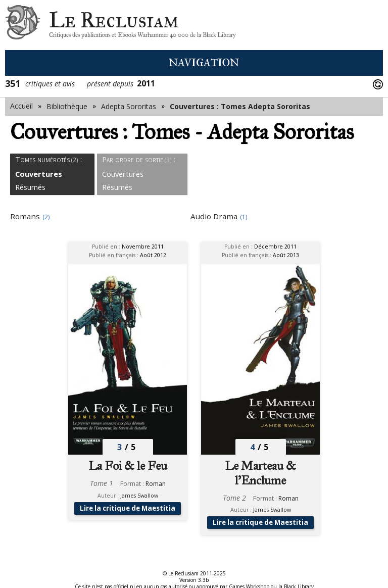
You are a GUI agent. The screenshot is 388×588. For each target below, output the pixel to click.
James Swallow (139, 496)
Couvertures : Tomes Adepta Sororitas (240, 106)
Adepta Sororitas (129, 106)
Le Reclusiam (23, 25)
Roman (156, 484)
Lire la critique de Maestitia (128, 512)
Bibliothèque (67, 106)
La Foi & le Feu (128, 466)
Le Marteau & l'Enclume (260, 473)
